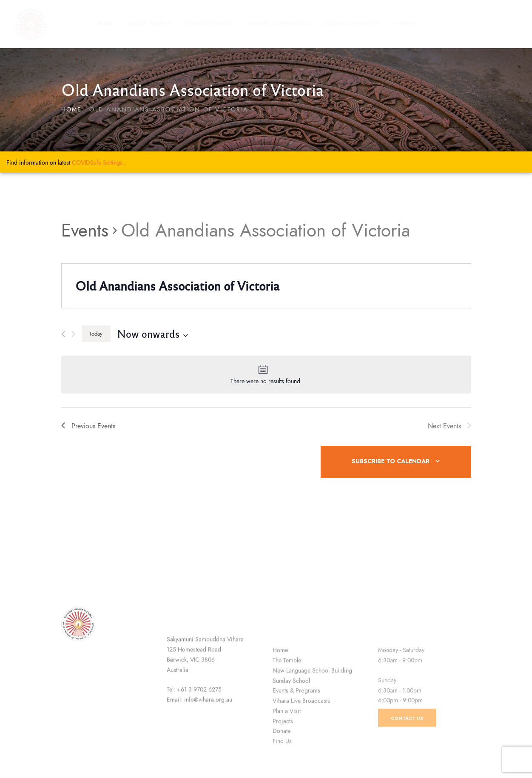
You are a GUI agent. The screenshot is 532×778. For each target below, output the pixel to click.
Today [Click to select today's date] (96, 334)
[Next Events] (73, 334)
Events (85, 231)
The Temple (287, 722)
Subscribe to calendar (391, 461)
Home (72, 110)
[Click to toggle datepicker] (152, 334)
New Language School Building (312, 732)
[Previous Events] (63, 334)
